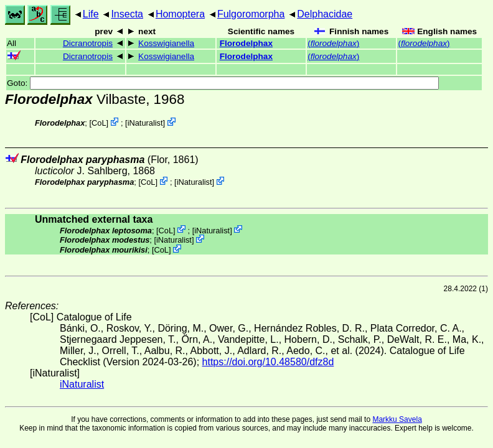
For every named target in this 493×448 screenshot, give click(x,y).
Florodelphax (246, 43)
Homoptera (180, 14)
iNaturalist (145, 123)
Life (91, 14)
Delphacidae (325, 14)
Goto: (223, 83)
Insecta (127, 14)
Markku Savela (397, 419)
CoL (99, 123)
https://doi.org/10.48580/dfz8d (268, 362)
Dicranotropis (88, 43)
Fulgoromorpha (251, 14)
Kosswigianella (166, 43)
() (333, 43)
